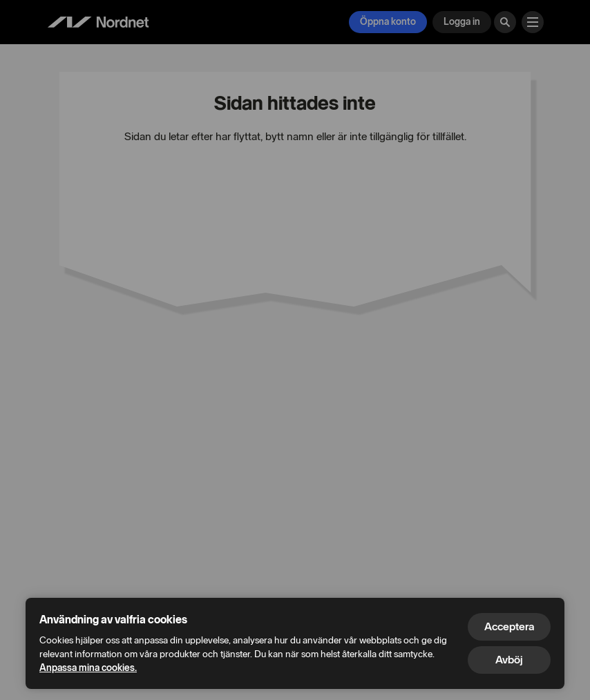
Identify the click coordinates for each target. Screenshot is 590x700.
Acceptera (509, 626)
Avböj (509, 660)
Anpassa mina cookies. (88, 668)
